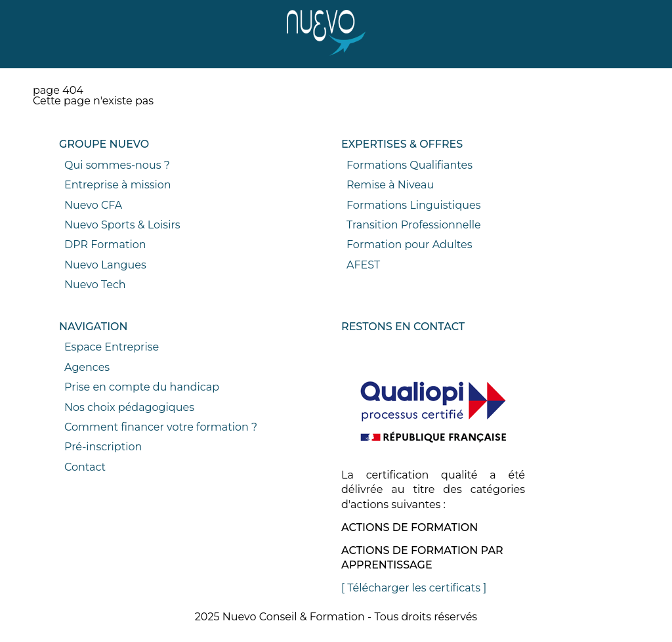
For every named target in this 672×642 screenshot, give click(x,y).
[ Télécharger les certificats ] (414, 588)
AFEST (363, 265)
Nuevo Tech (95, 285)
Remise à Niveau (390, 185)
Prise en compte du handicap (142, 387)
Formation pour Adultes (409, 245)
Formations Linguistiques (413, 205)
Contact (85, 467)
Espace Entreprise (112, 347)
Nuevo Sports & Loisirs (122, 225)
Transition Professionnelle (414, 225)
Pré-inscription (103, 447)
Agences (87, 367)
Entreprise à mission (118, 185)
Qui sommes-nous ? (117, 165)
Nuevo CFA (93, 205)
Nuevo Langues (105, 265)
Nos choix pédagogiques (129, 407)
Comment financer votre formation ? (161, 427)
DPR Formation (105, 245)
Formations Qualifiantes (409, 165)
